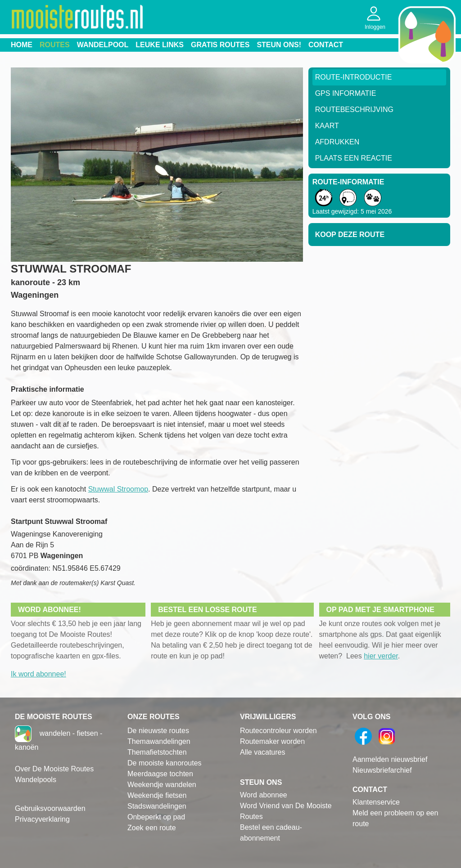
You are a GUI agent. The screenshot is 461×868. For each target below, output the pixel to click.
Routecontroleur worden (278, 731)
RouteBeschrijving (354, 110)
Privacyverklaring (42, 819)
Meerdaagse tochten (160, 774)
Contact (326, 45)
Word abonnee (264, 795)
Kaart (327, 126)
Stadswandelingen (157, 806)
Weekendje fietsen (157, 795)
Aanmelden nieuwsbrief (390, 759)
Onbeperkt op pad (156, 817)
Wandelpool (103, 45)
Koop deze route (350, 235)
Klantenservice (376, 802)
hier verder (381, 656)
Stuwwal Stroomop (118, 489)
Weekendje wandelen (162, 785)
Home (22, 45)
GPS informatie (346, 93)
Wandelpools (36, 780)
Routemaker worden (272, 741)
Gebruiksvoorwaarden (50, 808)
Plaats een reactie (354, 158)
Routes (55, 45)
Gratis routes (220, 45)
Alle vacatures (263, 752)
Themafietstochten (157, 752)
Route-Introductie (354, 77)
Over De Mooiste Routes (54, 769)
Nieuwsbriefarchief (382, 770)
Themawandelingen (159, 741)
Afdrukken (337, 142)
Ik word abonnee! (38, 674)
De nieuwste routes (158, 731)
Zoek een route (152, 828)
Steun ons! (279, 45)
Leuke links (160, 45)
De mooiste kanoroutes (165, 763)
